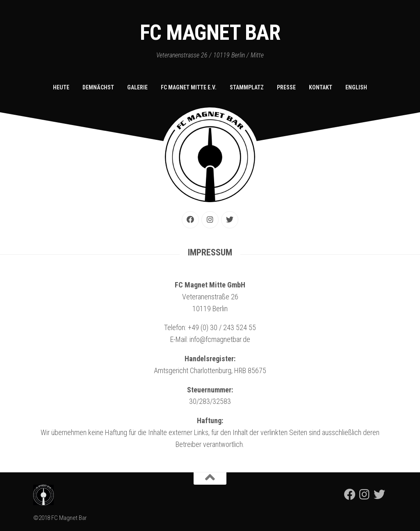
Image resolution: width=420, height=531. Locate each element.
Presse (286, 87)
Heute (61, 87)
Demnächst (98, 87)
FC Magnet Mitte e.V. (189, 87)
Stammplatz (247, 87)
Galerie (137, 87)
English (356, 87)
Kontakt (321, 87)
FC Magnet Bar (210, 33)
